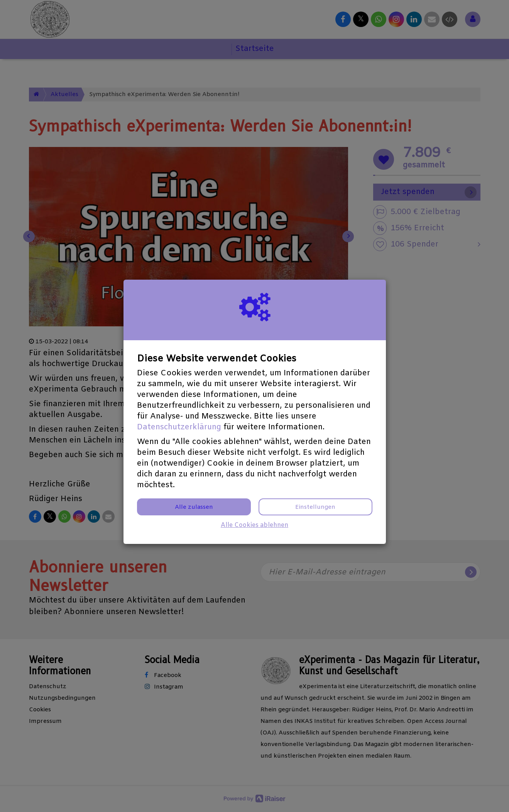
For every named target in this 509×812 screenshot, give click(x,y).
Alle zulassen (194, 507)
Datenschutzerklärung (179, 427)
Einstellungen (315, 507)
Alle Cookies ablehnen (255, 525)
